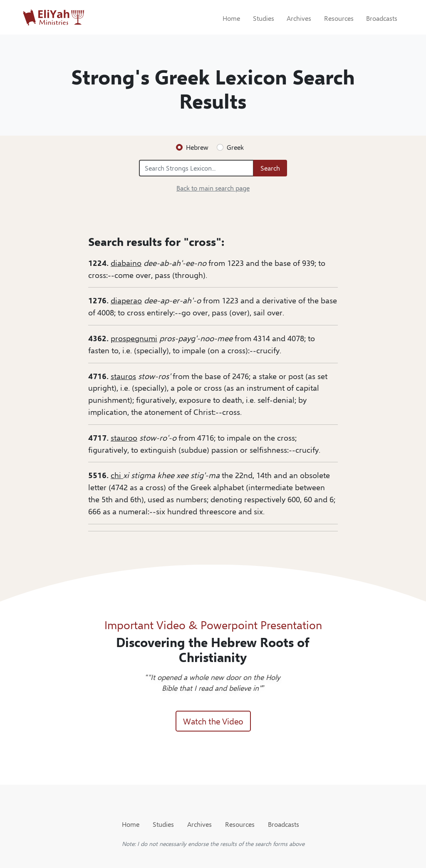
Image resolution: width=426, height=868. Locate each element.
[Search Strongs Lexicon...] (196, 168)
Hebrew (197, 147)
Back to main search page (213, 188)
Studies (264, 18)
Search (270, 168)
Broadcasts (382, 18)
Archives (299, 18)
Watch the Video (213, 721)
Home (231, 18)
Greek (235, 147)
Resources (339, 18)
